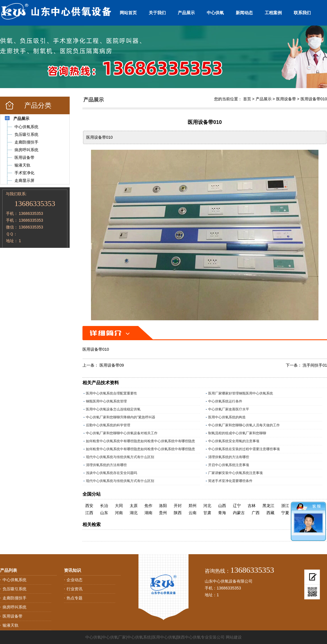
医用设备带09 (112, 365)
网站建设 (234, 637)
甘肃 (207, 513)
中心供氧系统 (15, 580)
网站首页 (128, 13)
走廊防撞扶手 (15, 598)
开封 (178, 506)
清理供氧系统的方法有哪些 (229, 457)
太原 (134, 506)
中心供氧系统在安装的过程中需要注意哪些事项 (244, 449)
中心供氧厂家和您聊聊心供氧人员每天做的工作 (244, 425)
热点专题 (74, 598)
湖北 (134, 513)
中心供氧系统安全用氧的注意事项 (234, 441)
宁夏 (285, 513)
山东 (104, 513)
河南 (119, 513)
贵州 (163, 513)
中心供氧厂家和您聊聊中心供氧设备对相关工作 (122, 433)
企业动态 (74, 580)
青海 (222, 513)
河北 (207, 506)
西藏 (270, 513)
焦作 (148, 506)
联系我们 (302, 13)
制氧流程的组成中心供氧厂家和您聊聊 (237, 433)
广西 (256, 513)
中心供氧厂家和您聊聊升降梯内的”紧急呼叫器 (121, 417)
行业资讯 (74, 589)
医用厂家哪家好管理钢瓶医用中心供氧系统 (241, 393)
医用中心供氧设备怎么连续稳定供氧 (113, 409)
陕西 (178, 513)
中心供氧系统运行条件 (225, 401)
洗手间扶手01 (315, 365)
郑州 (193, 506)
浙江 (285, 506)
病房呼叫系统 (15, 607)
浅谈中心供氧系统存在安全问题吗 (111, 473)
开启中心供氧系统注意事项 (229, 465)
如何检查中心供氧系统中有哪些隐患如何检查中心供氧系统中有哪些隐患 (140, 441)
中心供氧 (215, 13)
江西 (89, 513)
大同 (119, 506)
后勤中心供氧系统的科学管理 (108, 425)
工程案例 (273, 13)
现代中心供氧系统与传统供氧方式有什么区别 (120, 457)
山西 (222, 506)
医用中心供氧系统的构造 (227, 417)
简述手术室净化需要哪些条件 (230, 481)
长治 (104, 506)
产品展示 (186, 13)
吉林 (252, 506)
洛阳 (163, 506)
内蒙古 (239, 513)
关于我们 (157, 13)
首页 (247, 99)
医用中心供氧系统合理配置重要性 (111, 393)
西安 (89, 506)
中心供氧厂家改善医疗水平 (229, 409)
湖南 (148, 513)
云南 (193, 513)
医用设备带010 (314, 99)
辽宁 (237, 506)
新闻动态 (244, 13)
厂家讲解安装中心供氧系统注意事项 (235, 473)
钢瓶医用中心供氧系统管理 (106, 401)
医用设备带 (286, 99)
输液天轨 (11, 625)
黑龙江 (268, 506)
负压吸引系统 (15, 589)
